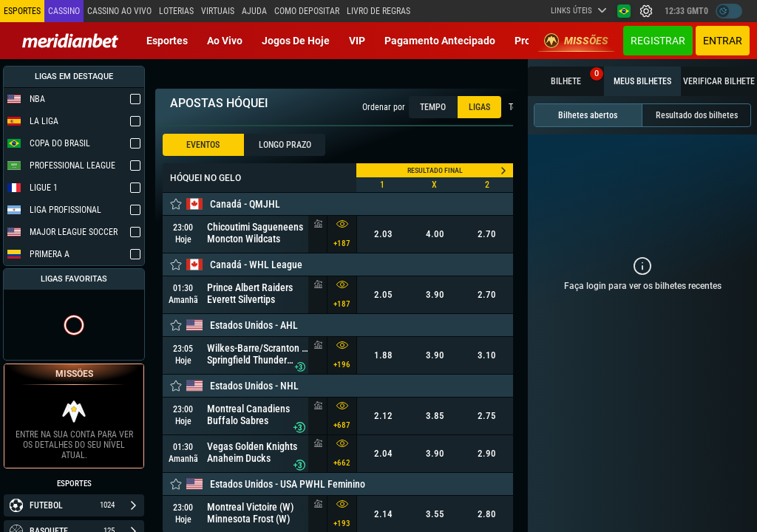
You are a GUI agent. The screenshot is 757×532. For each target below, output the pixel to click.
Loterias (176, 11)
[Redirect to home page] (70, 41)
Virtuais (218, 11)
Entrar (723, 41)
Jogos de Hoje (296, 41)
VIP (357, 41)
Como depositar (307, 11)
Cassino (64, 11)
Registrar (658, 41)
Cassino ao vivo (119, 11)
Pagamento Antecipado (440, 41)
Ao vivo (225, 41)
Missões (576, 41)
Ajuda (254, 11)
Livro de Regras (378, 11)
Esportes (167, 41)
